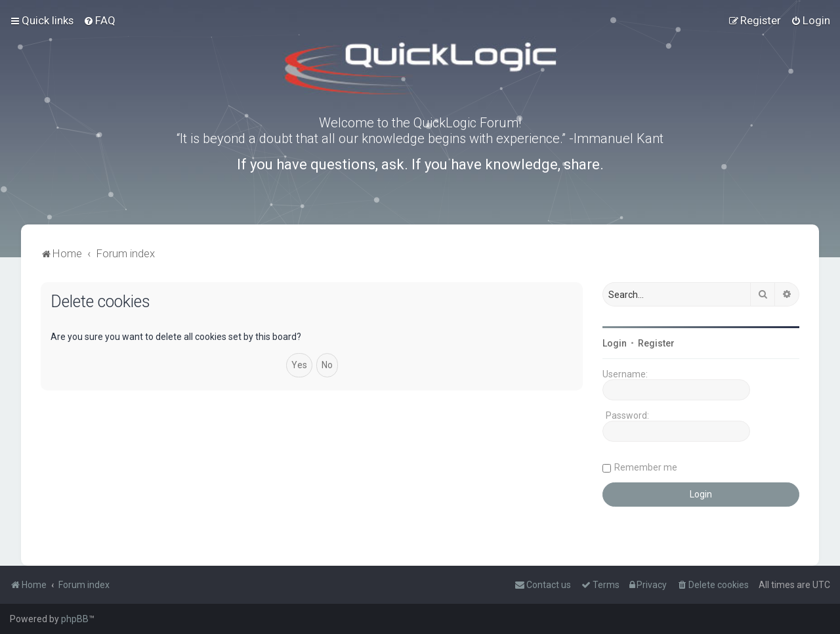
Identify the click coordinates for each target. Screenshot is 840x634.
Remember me (646, 467)
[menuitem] (99, 20)
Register (656, 343)
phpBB (75, 619)
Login (615, 343)
